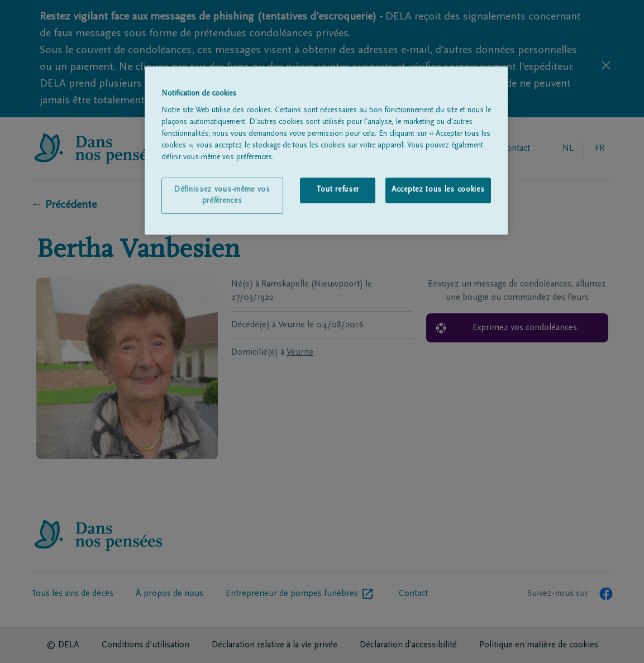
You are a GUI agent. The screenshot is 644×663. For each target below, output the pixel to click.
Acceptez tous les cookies (438, 190)
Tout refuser (338, 190)
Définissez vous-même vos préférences (222, 195)
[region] (326, 151)
